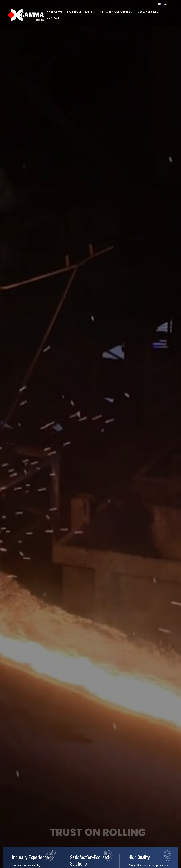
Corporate (54, 12)
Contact (53, 18)
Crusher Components (115, 12)
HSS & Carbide (147, 12)
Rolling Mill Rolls (80, 12)
